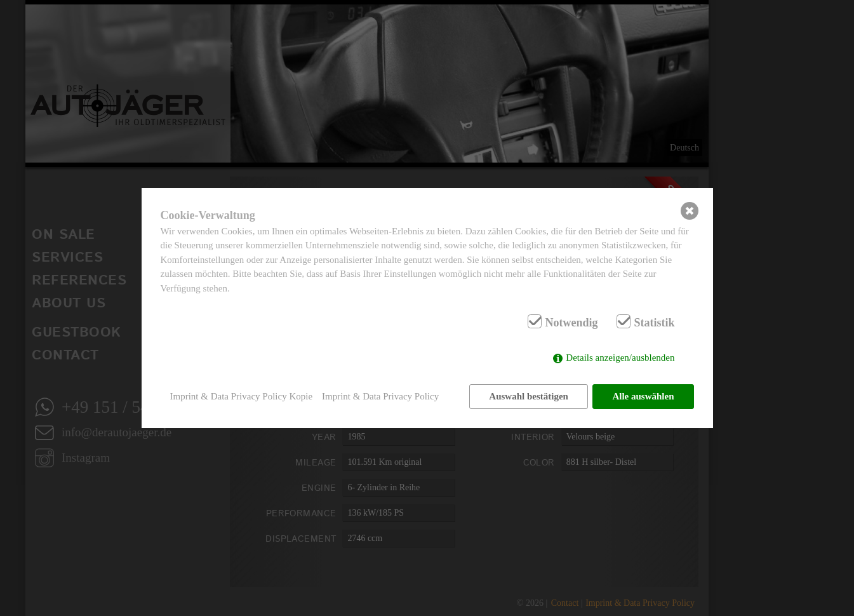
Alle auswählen (643, 396)
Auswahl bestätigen (529, 396)
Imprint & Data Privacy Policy (380, 396)
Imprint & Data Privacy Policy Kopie (242, 396)
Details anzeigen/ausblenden (620, 358)
